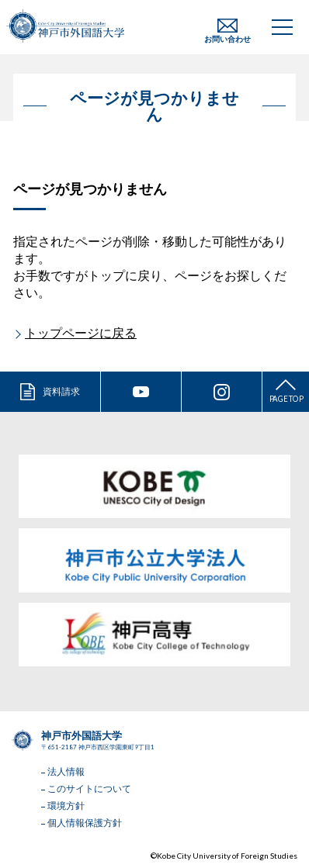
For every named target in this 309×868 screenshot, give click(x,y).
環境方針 (66, 806)
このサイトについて (89, 788)
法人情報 (66, 771)
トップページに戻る (81, 332)
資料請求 (61, 391)
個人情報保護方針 (85, 823)
